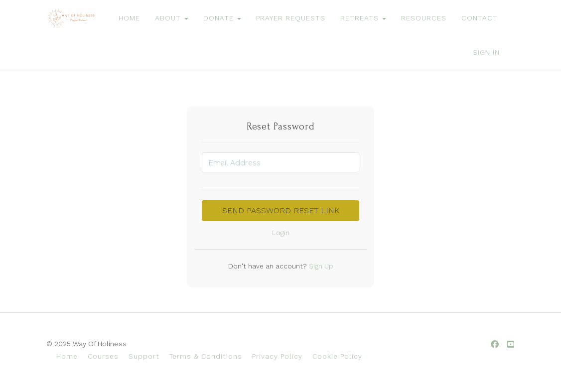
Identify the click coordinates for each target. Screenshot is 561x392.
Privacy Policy (277, 356)
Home (67, 356)
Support (144, 356)
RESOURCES (424, 18)
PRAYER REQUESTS (291, 18)
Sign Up (320, 266)
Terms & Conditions (206, 356)
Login (281, 233)
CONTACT (480, 18)
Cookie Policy (337, 356)
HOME (129, 18)
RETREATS (363, 18)
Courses (103, 356)
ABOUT (172, 18)
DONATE (222, 18)
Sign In (486, 52)
